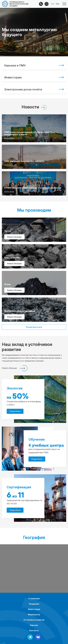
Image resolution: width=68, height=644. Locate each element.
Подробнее (15, 411)
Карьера (34, 625)
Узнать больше (9, 368)
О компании (34, 598)
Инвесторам (34, 609)
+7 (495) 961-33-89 (41, 4)
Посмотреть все (34, 327)
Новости (30, 107)
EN (58, 4)
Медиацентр (34, 614)
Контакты (34, 630)
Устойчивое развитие (34, 620)
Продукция (34, 604)
